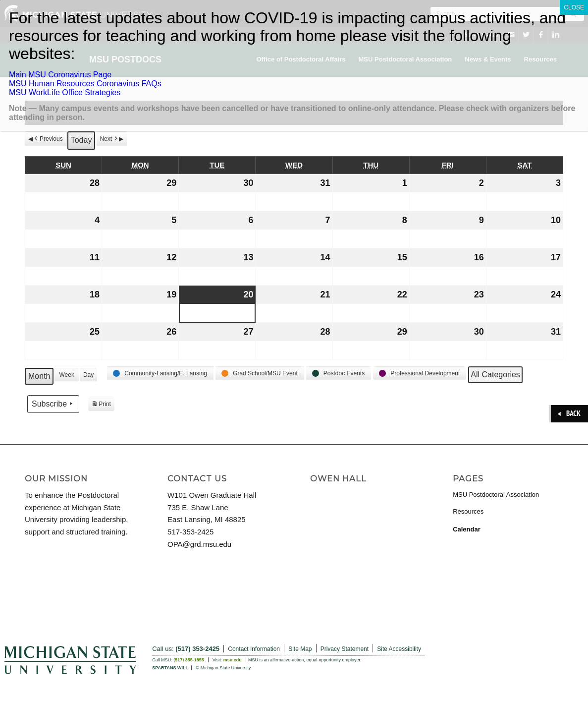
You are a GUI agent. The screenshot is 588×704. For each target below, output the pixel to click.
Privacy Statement (345, 649)
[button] (160, 373)
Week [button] (66, 375)
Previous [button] (48, 139)
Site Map (300, 649)
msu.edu (233, 660)
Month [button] (39, 376)
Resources (468, 511)
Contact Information (254, 649)
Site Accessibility (399, 649)
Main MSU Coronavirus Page (60, 75)
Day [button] (88, 375)
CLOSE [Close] (574, 7)
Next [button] (109, 139)
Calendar (467, 529)
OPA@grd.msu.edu (199, 544)
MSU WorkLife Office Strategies (65, 92)
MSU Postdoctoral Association (496, 495)
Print (101, 405)
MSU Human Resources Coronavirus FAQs (85, 84)
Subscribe (53, 404)
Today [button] (81, 140)
